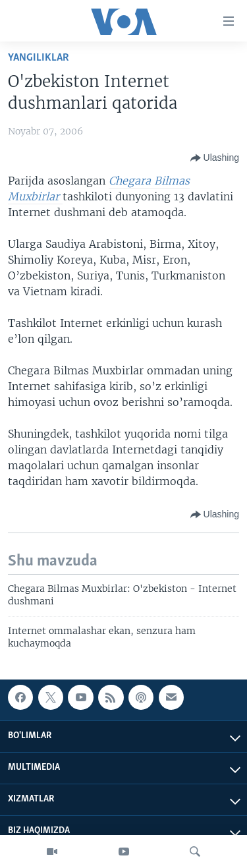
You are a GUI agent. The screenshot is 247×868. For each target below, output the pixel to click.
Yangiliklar (39, 58)
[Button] (215, 158)
